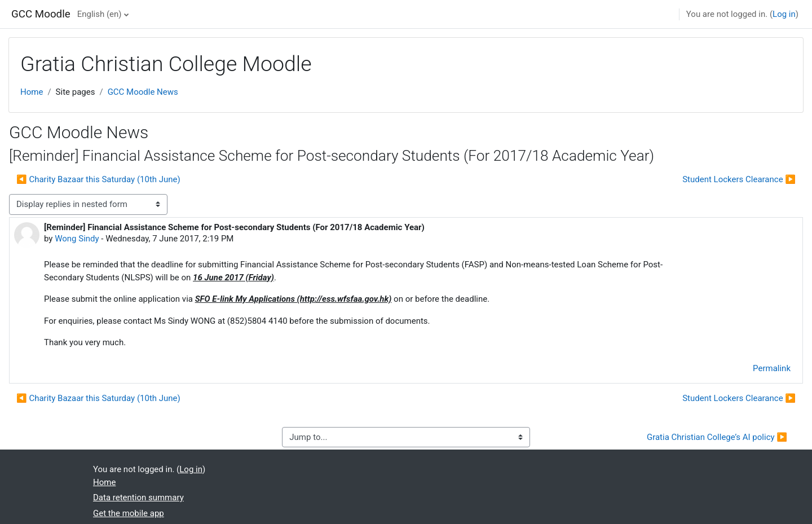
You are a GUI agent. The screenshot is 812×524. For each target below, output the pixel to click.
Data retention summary (138, 497)
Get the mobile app (129, 513)
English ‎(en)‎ (100, 14)
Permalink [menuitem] (772, 368)
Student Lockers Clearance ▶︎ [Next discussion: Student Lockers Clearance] (739, 179)
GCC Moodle (41, 14)
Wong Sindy (77, 239)
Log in (784, 14)
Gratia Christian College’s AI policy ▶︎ (717, 437)
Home (32, 92)
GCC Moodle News (143, 92)
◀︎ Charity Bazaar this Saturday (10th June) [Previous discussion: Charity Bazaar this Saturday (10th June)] (98, 179)
